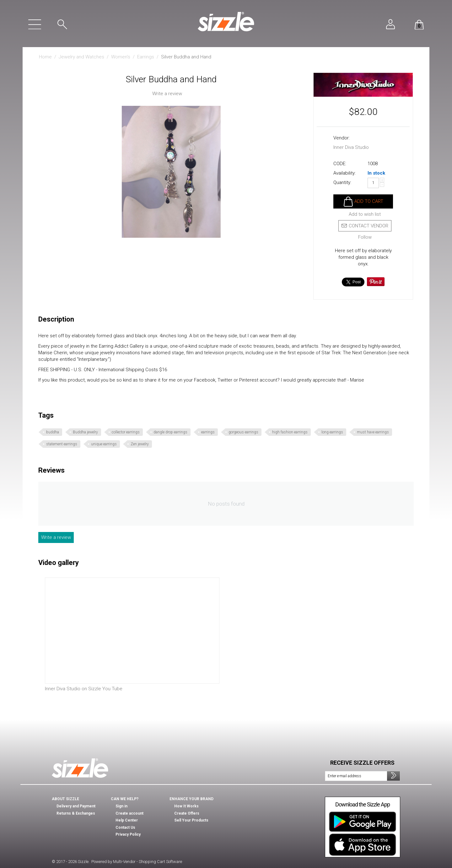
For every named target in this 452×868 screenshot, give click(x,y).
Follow (365, 237)
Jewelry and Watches (81, 57)
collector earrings (126, 432)
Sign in (121, 806)
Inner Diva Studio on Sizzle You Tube (84, 689)
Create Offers (187, 813)
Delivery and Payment (76, 806)
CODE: (340, 164)
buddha (53, 432)
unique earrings (104, 444)
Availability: (344, 173)
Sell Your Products (191, 820)
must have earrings (373, 432)
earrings (208, 432)
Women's (121, 57)
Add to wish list (365, 214)
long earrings (332, 432)
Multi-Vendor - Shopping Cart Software (148, 862)
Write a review (167, 94)
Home (45, 57)
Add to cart (369, 201)
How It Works (186, 806)
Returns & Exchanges (76, 813)
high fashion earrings (290, 432)
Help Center (127, 820)
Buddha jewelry (85, 432)
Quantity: (342, 182)
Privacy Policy (128, 834)
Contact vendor (365, 226)
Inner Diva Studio (351, 147)
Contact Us (125, 827)
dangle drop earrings (170, 432)
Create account (129, 813)
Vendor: (342, 138)
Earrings (146, 57)
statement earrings (62, 444)
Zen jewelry (140, 444)
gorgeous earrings (243, 432)
